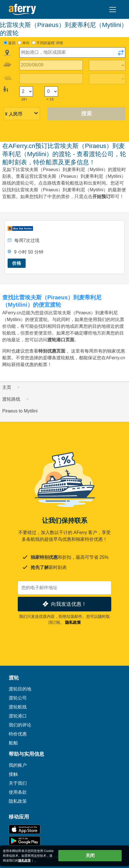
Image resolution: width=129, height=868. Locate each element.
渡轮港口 (18, 716)
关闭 (90, 855)
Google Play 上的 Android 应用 (25, 841)
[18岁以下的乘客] (51, 92)
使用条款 (18, 792)
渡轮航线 (18, 707)
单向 (26, 43)
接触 (13, 774)
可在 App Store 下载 (25, 829)
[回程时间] (107, 79)
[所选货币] (22, 114)
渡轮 (14, 678)
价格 (17, 263)
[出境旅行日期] (51, 65)
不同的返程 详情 (50, 43)
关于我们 (18, 783)
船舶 (13, 743)
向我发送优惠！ (64, 604)
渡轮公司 (18, 698)
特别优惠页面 (52, 351)
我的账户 (18, 765)
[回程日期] (51, 79)
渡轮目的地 (20, 689)
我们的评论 (20, 725)
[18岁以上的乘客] (26, 92)
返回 (12, 43)
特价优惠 (18, 734)
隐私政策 (73, 622)
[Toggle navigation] (113, 10)
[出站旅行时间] (107, 65)
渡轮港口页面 (61, 340)
